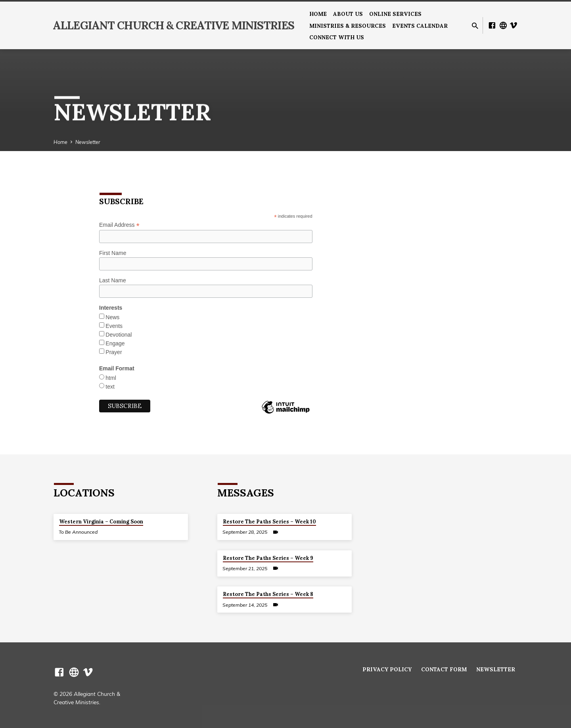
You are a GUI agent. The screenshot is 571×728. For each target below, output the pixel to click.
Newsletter (88, 142)
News (112, 317)
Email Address (119, 225)
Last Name (113, 280)
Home (318, 14)
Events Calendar (420, 26)
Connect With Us (337, 37)
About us (348, 14)
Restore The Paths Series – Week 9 (268, 558)
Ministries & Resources (348, 26)
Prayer (114, 352)
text (110, 387)
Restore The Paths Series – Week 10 (269, 522)
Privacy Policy (387, 669)
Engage (115, 343)
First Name (113, 253)
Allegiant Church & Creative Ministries (173, 25)
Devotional (119, 335)
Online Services (395, 14)
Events (114, 326)
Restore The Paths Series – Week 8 (268, 594)
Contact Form (444, 669)
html (111, 378)
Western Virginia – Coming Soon (101, 522)
